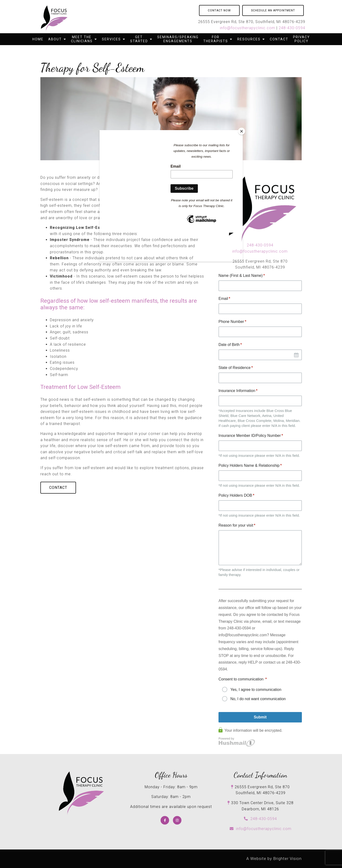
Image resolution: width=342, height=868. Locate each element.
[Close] (242, 131)
